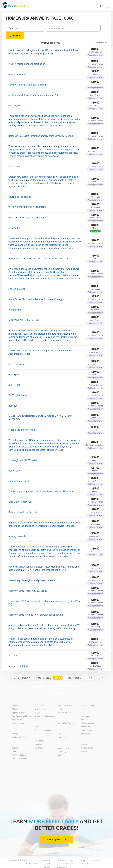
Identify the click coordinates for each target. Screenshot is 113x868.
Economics (40, 698)
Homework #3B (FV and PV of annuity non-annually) (36, 608)
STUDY (18, 6)
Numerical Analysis (89, 698)
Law (59, 727)
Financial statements (19, 474)
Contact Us (98, 853)
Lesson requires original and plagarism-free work (34, 573)
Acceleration (15, 221)
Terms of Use (66, 856)
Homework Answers (19, 853)
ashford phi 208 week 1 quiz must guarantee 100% (35, 88)
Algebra (15, 702)
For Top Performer (18, 388)
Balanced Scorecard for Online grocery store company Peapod (41, 129)
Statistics (84, 744)
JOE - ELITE (14, 378)
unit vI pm (14, 367)
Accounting (17, 698)
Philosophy (85, 709)
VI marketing (15, 303)
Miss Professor (16, 357)
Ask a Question (57, 832)
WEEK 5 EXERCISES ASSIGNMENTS (27, 200)
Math (60, 748)
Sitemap (84, 856)
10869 (68, 671)
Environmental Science (44, 709)
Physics (84, 712)
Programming (86, 723)
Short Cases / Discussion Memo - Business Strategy (35, 292)
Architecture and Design (22, 709)
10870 (79, 671)
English (38, 705)
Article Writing (18, 716)
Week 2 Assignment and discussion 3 (28, 57)
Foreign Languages (43, 723)
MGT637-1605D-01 (18, 659)
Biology (15, 726)
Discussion (14, 159)
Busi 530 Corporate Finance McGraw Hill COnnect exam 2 (38, 251)
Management (63, 741)
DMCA (49, 856)
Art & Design (17, 712)
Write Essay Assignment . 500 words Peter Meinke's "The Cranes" (42, 484)
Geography (39, 734)
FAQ (83, 853)
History (61, 702)
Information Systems (66, 716)
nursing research (17, 529)
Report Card (14, 464)
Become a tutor (66, 853)
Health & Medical (65, 698)
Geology (38, 737)
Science (84, 737)
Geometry (39, 741)
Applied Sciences (19, 705)
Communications (19, 748)
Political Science (87, 716)
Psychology (85, 726)
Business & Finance (20, 730)
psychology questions (20, 190)
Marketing (62, 744)
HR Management (65, 705)
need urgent (14, 98)
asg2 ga (13, 648)
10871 (89, 671)
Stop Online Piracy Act (20, 495)
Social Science (87, 741)
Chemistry (16, 744)
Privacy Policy (32, 856)
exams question (17, 67)
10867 (47, 671)
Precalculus (85, 719)
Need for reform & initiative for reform (28, 78)
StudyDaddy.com (64, 861)
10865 (26, 671)
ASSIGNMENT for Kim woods (24, 313)
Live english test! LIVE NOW (23, 453)
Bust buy (13, 399)
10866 (36, 671)
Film (37, 719)
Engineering (40, 702)
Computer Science (20, 751)
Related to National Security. (23, 505)
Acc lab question (17, 282)
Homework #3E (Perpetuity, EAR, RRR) (28, 584)
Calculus (16, 741)
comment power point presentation (26, 210)
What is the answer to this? (22, 423)
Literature (62, 730)
